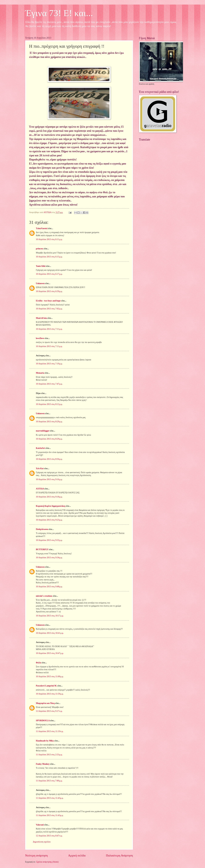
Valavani (40, 825)
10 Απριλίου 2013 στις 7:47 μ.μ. (49, 384)
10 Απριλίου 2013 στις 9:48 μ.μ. (49, 587)
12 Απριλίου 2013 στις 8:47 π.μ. (49, 836)
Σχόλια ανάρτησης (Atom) (47, 862)
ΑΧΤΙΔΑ (40, 489)
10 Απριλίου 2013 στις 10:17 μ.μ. (50, 616)
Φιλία (39, 663)
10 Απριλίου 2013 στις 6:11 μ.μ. (49, 239)
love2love (40, 338)
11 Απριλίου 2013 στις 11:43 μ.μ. (50, 798)
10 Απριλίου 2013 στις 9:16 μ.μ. (49, 479)
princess (40, 249)
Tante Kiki (41, 266)
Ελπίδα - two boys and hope (48, 301)
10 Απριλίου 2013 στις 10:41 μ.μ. (50, 633)
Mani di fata (42, 318)
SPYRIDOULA (43, 721)
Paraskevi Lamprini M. (46, 686)
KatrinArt (41, 448)
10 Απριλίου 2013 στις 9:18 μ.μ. (49, 497)
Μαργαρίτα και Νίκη (45, 703)
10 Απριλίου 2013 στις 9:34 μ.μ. (49, 558)
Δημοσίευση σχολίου (42, 842)
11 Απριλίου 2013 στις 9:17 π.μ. (49, 711)
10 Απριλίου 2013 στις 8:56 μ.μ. (49, 459)
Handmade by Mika (45, 741)
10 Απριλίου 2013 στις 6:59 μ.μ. (49, 291)
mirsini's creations (44, 596)
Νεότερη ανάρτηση (36, 855)
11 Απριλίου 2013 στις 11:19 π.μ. (50, 731)
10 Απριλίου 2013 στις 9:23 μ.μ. (49, 520)
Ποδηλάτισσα (42, 529)
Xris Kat (40, 468)
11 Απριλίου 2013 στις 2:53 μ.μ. (49, 755)
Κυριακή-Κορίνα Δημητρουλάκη (51, 506)
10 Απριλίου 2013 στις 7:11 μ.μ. (49, 329)
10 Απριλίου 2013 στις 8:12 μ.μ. (49, 404)
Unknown (40, 283)
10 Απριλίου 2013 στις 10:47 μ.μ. (50, 653)
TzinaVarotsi (42, 228)
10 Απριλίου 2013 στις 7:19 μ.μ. (49, 364)
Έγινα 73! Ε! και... (59, 13)
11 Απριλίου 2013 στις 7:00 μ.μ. (49, 781)
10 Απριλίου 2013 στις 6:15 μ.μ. (49, 257)
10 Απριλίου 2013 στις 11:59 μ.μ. (50, 694)
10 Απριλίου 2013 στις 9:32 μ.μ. (49, 540)
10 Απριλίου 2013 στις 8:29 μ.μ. (49, 422)
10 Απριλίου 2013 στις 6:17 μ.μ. (49, 274)
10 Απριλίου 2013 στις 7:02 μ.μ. (49, 309)
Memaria (40, 373)
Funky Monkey (43, 764)
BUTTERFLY (42, 549)
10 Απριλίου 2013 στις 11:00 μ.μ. (50, 676)
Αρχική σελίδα (77, 855)
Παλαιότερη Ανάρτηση (119, 855)
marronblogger (43, 431)
